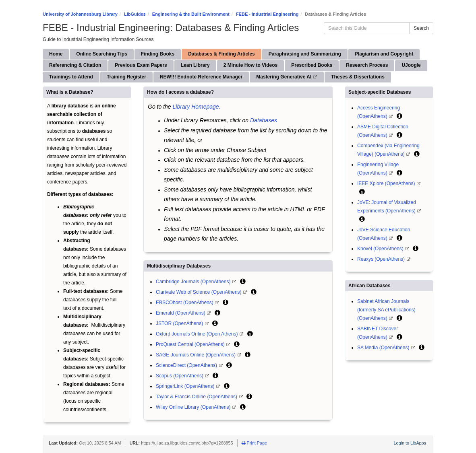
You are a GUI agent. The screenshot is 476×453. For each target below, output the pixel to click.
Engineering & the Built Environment (191, 14)
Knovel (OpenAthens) (381, 249)
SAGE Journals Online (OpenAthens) (196, 355)
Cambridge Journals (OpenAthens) (194, 282)
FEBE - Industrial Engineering (267, 14)
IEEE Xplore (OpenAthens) (387, 183)
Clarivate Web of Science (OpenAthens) (199, 292)
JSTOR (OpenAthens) (180, 323)
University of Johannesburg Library (80, 14)
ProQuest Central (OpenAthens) (191, 344)
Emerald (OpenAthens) (181, 313)
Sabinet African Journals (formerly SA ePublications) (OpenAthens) (386, 310)
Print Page (254, 443)
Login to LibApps (410, 443)
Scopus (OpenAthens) (180, 376)
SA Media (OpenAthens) (384, 348)
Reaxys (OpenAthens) (382, 259)
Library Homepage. (196, 107)
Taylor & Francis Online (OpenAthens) (197, 397)
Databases (264, 120)
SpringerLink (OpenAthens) (186, 386)
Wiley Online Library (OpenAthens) (194, 407)
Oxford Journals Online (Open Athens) (198, 334)
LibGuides (135, 14)
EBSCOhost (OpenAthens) (185, 303)
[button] (243, 281)
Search (421, 28)
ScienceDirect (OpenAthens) (187, 365)
